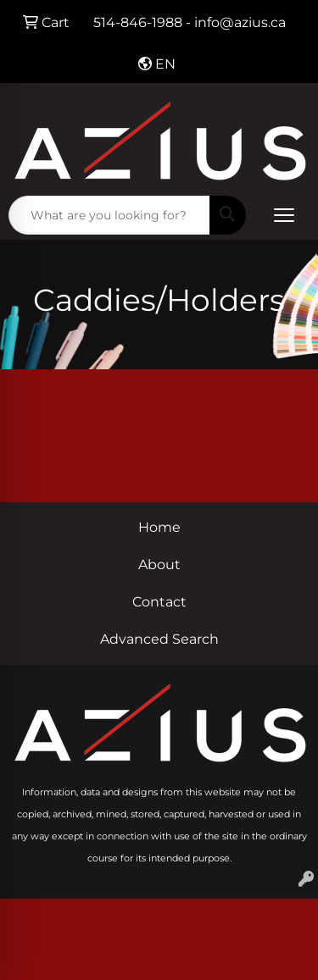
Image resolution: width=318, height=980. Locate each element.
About (159, 565)
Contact (159, 602)
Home (159, 527)
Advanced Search (159, 639)
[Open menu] (284, 215)
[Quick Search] (109, 215)
